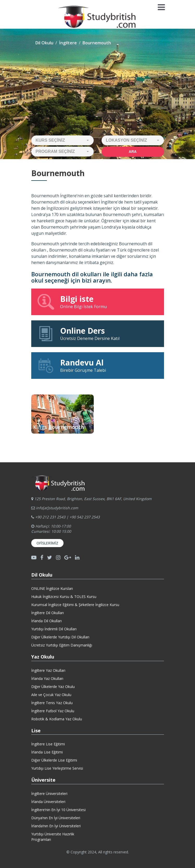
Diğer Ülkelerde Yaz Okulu (53, 687)
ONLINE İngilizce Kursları (52, 588)
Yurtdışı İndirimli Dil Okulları (54, 629)
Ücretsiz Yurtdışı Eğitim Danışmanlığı (62, 645)
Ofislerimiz (47, 543)
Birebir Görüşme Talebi (98, 365)
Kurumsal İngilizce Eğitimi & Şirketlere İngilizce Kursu (75, 605)
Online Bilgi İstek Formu (98, 302)
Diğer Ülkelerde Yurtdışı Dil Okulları (60, 637)
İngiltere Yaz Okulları (48, 670)
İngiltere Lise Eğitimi (48, 744)
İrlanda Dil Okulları (46, 621)
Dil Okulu (44, 43)
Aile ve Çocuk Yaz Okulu (51, 695)
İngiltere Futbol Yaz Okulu (53, 711)
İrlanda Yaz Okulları (47, 678)
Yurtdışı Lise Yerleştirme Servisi (57, 768)
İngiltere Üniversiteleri (49, 794)
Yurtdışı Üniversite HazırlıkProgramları (53, 837)
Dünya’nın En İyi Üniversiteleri (56, 818)
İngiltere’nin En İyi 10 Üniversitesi (58, 810)
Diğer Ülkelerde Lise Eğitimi (54, 760)
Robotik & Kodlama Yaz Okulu (57, 719)
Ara (133, 152)
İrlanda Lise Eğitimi (47, 752)
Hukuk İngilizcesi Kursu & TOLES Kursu (64, 597)
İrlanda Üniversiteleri (48, 802)
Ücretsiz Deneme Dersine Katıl (98, 333)
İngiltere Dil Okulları (48, 613)
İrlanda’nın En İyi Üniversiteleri (56, 826)
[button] (62, 140)
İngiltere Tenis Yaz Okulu (52, 703)
